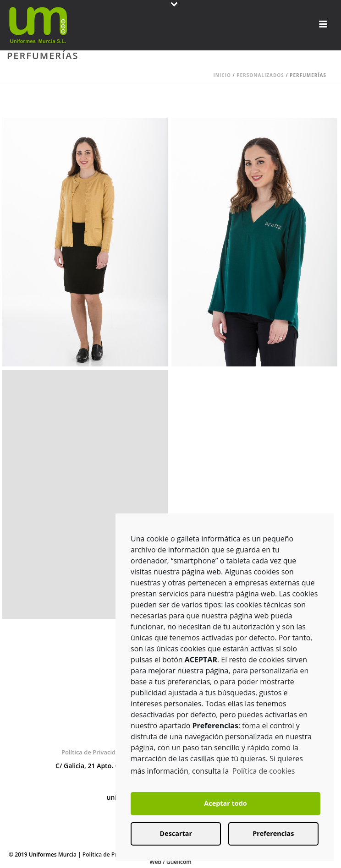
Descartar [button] (176, 833)
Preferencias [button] (273, 833)
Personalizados (260, 75)
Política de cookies (264, 771)
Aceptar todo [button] (225, 803)
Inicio (222, 75)
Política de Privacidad (92, 752)
